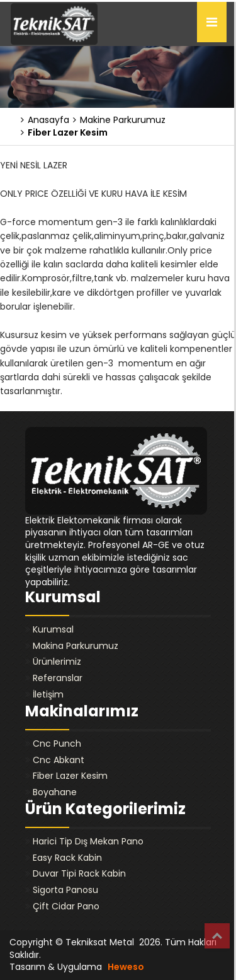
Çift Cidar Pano (66, 906)
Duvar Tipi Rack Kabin (79, 873)
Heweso (126, 967)
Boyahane (55, 792)
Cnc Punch (57, 744)
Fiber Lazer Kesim (70, 776)
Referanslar (58, 678)
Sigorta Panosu (65, 890)
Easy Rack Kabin (67, 858)
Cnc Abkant (59, 760)
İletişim (48, 694)
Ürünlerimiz (57, 662)
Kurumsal (53, 629)
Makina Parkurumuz (76, 646)
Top (217, 936)
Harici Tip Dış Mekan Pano (88, 841)
